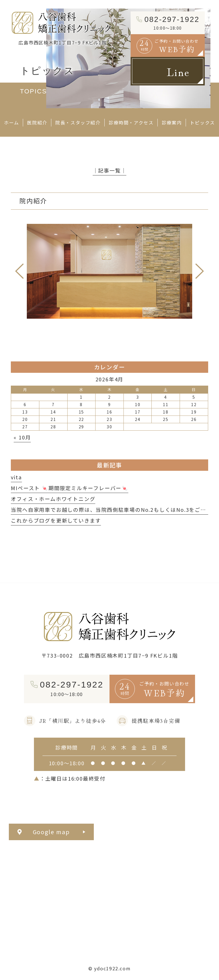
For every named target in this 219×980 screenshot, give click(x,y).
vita (16, 477)
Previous (19, 271)
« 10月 (22, 437)
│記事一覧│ (110, 170)
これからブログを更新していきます (56, 520)
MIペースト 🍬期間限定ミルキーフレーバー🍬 (70, 488)
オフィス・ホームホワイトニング (53, 499)
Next (200, 271)
